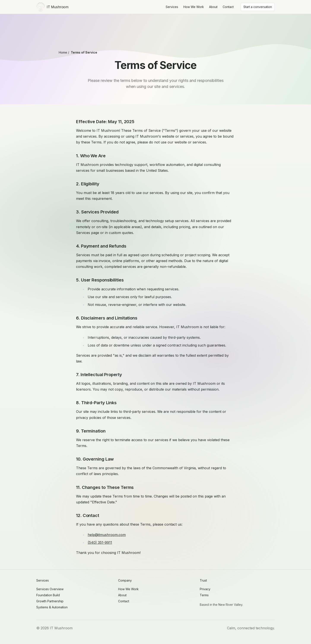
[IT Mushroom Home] (52, 7)
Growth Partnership (50, 601)
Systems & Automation (52, 607)
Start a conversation (258, 7)
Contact (228, 7)
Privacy (205, 589)
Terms (204, 595)
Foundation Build (48, 595)
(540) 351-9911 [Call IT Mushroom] (100, 542)
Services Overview (50, 589)
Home (63, 52)
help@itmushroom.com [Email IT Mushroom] (107, 535)
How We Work (194, 7)
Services (172, 7)
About (213, 7)
